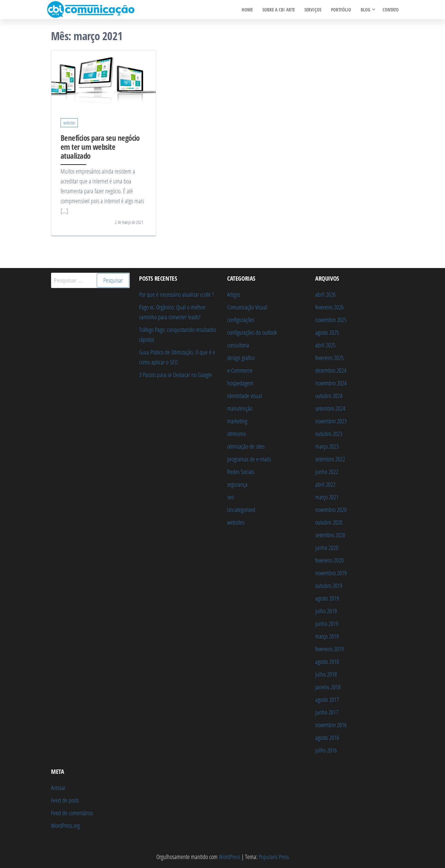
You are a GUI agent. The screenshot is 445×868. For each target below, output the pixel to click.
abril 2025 (325, 345)
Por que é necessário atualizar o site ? (176, 294)
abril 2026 (325, 294)
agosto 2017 (327, 700)
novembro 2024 (331, 383)
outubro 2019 (329, 586)
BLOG (365, 10)
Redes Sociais (241, 472)
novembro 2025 (331, 320)
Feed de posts (65, 800)
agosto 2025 (327, 332)
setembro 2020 (330, 535)
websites (69, 123)
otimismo (236, 434)
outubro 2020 (329, 522)
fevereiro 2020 (329, 560)
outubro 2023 (329, 434)
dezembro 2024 (331, 370)
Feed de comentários (72, 813)
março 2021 (327, 497)
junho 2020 (327, 548)
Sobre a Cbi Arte (280, 10)
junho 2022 (327, 472)
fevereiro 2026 (329, 307)
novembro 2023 (331, 421)
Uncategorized (241, 510)
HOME (248, 10)
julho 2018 (326, 674)
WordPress (229, 857)
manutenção (240, 408)
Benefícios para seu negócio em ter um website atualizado (100, 147)
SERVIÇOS (314, 10)
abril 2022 (325, 484)
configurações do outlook (252, 332)
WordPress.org (65, 826)
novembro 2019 (331, 573)
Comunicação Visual (247, 307)
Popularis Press (274, 857)
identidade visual (245, 396)
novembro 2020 (331, 510)
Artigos (234, 294)
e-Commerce (240, 370)
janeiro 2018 (328, 687)
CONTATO (391, 10)
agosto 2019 (327, 598)
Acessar (58, 788)
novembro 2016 (331, 725)
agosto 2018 (327, 662)
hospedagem (240, 383)
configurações (241, 320)
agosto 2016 (327, 738)
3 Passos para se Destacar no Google (176, 375)
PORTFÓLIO (341, 10)
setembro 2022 (330, 459)
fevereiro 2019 (329, 649)
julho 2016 (326, 750)
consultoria (238, 345)
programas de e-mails (249, 459)
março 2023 (327, 446)
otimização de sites (246, 446)
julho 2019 (326, 611)
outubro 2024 (329, 396)
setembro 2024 (330, 408)
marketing (237, 421)
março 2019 (327, 636)
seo (231, 497)
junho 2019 (327, 624)
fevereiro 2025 (329, 358)
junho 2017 (327, 712)
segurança (237, 484)
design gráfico (241, 358)
